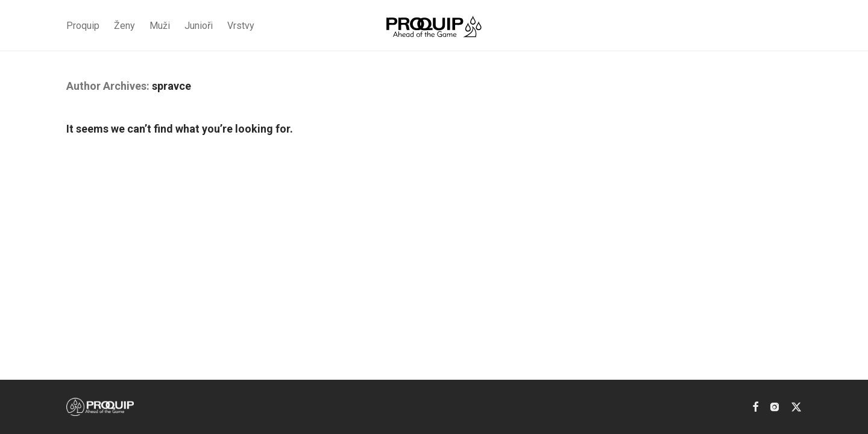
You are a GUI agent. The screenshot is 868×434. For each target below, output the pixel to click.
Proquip (83, 26)
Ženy (124, 26)
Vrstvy (241, 26)
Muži (160, 26)
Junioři (199, 26)
